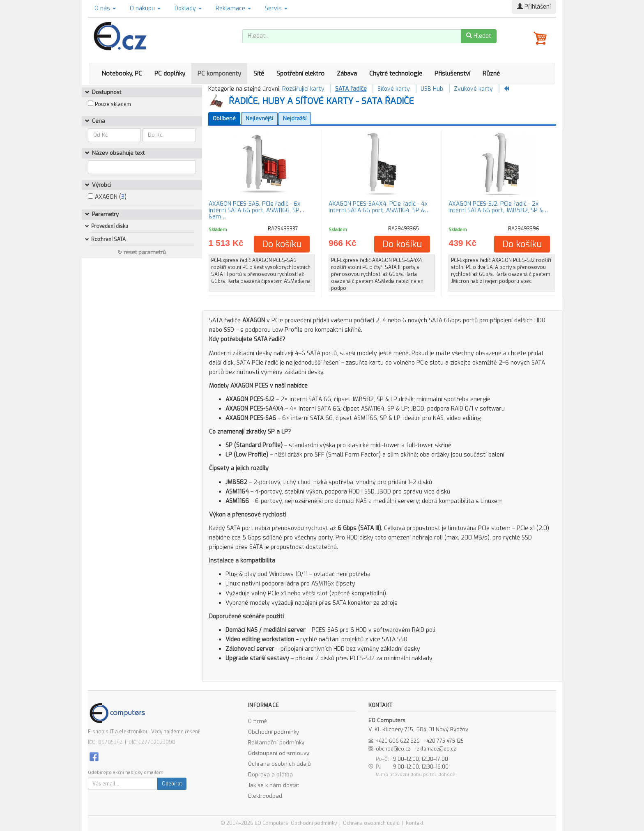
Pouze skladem (113, 104)
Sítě (259, 73)
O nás (105, 8)
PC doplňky (170, 73)
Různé (491, 73)
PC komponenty (219, 73)
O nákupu (145, 8)
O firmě (258, 721)
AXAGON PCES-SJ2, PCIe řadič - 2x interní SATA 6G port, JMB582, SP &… (498, 207)
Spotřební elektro (300, 73)
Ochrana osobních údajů (279, 764)
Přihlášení (534, 7)
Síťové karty (394, 89)
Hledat (479, 36)
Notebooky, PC (122, 73)
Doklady (188, 8)
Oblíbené (224, 118)
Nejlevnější (259, 118)
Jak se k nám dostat (274, 785)
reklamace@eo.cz (435, 749)
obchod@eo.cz (393, 749)
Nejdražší (295, 118)
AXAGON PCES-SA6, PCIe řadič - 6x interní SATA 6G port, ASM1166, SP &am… (254, 210)
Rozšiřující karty (303, 89)
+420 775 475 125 (444, 741)
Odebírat (172, 784)
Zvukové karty (473, 89)
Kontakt (415, 823)
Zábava (347, 73)
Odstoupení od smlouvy (279, 753)
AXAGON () (107, 197)
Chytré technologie (396, 73)
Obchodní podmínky (274, 732)
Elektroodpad (265, 796)
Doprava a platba (270, 775)
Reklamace (233, 8)
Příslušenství (452, 73)
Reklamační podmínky (276, 743)
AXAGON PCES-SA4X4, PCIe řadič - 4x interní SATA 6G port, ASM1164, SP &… (379, 207)
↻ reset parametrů (142, 252)
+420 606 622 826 (398, 741)
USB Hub (432, 89)
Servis (276, 8)
